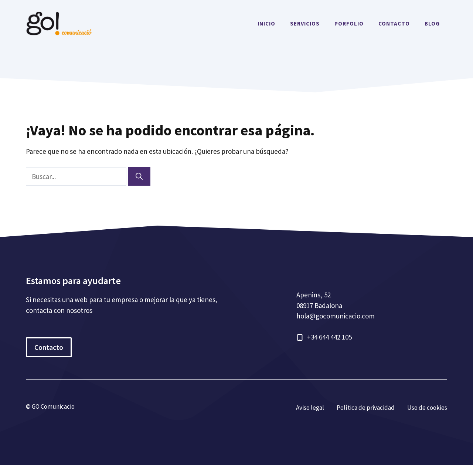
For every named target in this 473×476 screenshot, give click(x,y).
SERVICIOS (305, 23)
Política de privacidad (366, 408)
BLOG (432, 23)
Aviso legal (310, 408)
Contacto (49, 347)
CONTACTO (394, 23)
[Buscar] (139, 177)
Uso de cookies (427, 408)
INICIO (266, 23)
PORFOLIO (349, 23)
